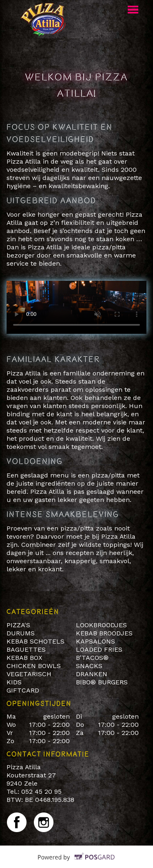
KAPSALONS (95, 641)
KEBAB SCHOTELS (35, 641)
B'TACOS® (92, 658)
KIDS (14, 682)
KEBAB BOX (24, 658)
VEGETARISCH (29, 674)
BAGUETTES (26, 649)
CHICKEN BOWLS (34, 666)
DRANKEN (92, 674)
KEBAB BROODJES (104, 633)
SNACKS (89, 666)
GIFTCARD (23, 690)
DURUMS (21, 633)
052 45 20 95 (41, 791)
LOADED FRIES (99, 649)
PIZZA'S (19, 625)
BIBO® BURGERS (102, 682)
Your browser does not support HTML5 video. (76, 307)
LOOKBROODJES (101, 625)
